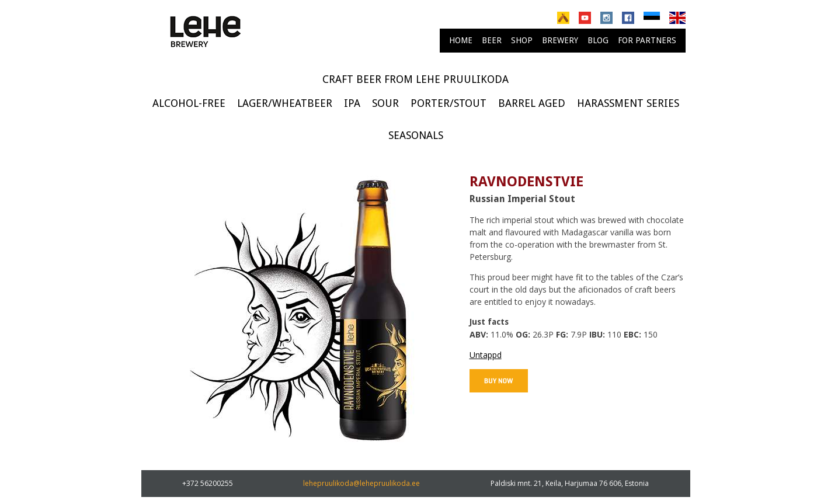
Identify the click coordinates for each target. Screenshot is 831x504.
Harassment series (628, 103)
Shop (522, 40)
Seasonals (416, 135)
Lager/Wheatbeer (285, 103)
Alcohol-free (189, 103)
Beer (492, 40)
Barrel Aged (532, 103)
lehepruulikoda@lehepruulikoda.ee (361, 483)
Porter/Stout (448, 103)
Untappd (486, 355)
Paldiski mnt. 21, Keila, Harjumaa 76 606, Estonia (570, 483)
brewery (560, 40)
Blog (598, 40)
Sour (385, 103)
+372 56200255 (208, 483)
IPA (352, 103)
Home (461, 40)
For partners (647, 40)
